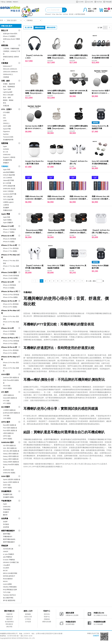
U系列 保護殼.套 (8, 395)
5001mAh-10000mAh (10, 69)
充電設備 (6, 106)
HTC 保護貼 (7, 403)
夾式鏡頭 (6, 524)
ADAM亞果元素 (8, 549)
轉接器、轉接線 (8, 100)
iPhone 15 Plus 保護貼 (10, 344)
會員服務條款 (9, 622)
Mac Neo (59, 14)
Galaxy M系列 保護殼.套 (11, 462)
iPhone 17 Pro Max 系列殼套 (11, 262)
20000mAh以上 (8, 74)
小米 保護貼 (7, 418)
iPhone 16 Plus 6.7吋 (10, 291)
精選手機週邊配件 (8, 531)
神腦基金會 (9, 617)
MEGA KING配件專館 (10, 573)
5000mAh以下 (8, 66)
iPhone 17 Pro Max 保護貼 (11, 267)
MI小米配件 (6, 407)
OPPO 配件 (6, 422)
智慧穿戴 (5, 143)
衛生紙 (71, 14)
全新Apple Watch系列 (10, 34)
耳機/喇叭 (30, 20)
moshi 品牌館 (7, 584)
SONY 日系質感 (8, 191)
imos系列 (6, 568)
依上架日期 (29, 27)
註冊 (95, 9)
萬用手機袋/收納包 (9, 539)
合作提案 (28, 622)
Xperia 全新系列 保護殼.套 (12, 479)
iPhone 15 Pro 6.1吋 (9, 347)
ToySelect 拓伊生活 (9, 595)
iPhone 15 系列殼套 (9, 331)
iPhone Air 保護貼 (9, 242)
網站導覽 (9, 627)
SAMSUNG (7, 155)
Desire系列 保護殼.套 (10, 398)
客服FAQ (47, 617)
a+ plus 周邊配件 (9, 554)
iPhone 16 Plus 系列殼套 (11, 295)
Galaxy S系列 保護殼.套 (11, 456)
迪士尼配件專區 (8, 598)
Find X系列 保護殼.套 (10, 428)
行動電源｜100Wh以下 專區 (11, 53)
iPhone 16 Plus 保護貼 (10, 297)
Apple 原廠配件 (8, 223)
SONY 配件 (6, 476)
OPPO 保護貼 (8, 439)
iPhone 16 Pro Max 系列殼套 (11, 318)
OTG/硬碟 (6, 112)
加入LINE (89, 2)
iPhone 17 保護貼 (9, 232)
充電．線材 (5, 81)
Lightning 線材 (8, 92)
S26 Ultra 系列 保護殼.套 (11, 451)
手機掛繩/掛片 (8, 537)
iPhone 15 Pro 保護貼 (10, 353)
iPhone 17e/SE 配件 (9, 272)
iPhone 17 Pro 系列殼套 (11, 248)
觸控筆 (5, 515)
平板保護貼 (7, 509)
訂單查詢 (28, 619)
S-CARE (80, 2)
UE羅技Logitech (8, 202)
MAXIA (5, 581)
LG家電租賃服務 (80, 14)
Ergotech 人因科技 (9, 157)
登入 (90, 9)
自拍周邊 (5, 518)
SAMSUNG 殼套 (8, 470)
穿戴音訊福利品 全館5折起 (11, 58)
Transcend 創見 (8, 137)
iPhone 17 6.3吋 (8, 226)
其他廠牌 (6, 208)
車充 (5, 103)
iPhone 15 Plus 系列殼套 (11, 341)
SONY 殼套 (7, 485)
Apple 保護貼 (7, 220)
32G (4, 115)
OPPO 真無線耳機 (9, 186)
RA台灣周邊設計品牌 (10, 590)
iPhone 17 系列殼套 (9, 229)
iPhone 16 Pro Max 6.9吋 (10, 312)
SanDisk (6, 134)
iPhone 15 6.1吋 (8, 328)
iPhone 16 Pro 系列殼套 (11, 304)
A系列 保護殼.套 (8, 433)
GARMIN (6, 149)
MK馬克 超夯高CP (9, 576)
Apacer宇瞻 (7, 129)
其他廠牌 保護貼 (8, 497)
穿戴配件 (6, 163)
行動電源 (5, 63)
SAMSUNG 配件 (8, 442)
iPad (54, 14)
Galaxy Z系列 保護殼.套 (11, 454)
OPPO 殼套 (7, 436)
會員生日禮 (28, 617)
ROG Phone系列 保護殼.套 (11, 382)
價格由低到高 (51, 27)
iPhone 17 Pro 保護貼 (10, 251)
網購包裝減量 (47, 622)
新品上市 (5, 30)
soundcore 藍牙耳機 (10, 194)
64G (4, 118)
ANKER (6, 552)
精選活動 (5, 45)
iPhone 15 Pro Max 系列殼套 (11, 364)
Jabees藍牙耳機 (8, 180)
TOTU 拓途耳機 (8, 199)
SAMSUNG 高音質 (9, 189)
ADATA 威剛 (7, 126)
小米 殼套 (6, 416)
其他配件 (6, 512)
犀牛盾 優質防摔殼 (9, 600)
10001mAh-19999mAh (10, 72)
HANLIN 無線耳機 (9, 175)
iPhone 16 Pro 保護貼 (10, 307)
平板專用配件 (6, 501)
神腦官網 (9, 614)
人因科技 (6, 205)
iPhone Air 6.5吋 (8, 236)
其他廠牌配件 (6, 491)
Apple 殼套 (7, 217)
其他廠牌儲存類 (8, 140)
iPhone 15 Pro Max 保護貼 (11, 369)
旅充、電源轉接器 (9, 87)
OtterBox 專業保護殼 (10, 587)
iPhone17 (48, 14)
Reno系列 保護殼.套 (10, 425)
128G (5, 121)
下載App (3, 2)
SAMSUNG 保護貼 (9, 473)
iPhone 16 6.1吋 (8, 282)
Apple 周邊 (6, 214)
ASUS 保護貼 (7, 388)
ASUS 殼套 (7, 386)
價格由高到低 (39, 27)
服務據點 (9, 2)
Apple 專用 (7, 170)
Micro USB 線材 (8, 95)
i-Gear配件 (7, 565)
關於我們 (9, 619)
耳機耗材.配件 (8, 210)
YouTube (98, 2)
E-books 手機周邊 (9, 560)
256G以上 (6, 123)
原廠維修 (47, 619)
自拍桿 (5, 522)
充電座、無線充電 (9, 84)
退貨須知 (47, 614)
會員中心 (92, 11)
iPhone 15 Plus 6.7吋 (10, 338)
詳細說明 (96, 635)
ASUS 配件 (6, 374)
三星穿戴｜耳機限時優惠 (11, 49)
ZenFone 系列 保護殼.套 (11, 378)
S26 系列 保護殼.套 (9, 445)
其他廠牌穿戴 (7, 160)
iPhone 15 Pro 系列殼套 (11, 350)
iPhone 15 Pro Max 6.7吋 (10, 358)
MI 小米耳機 (7, 183)
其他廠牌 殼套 (8, 494)
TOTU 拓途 (7, 592)
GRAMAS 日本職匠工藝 (11, 562)
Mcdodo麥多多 (8, 579)
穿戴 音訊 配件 (12, 20)
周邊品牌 (5, 546)
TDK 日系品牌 (8, 197)
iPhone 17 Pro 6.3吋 (9, 245)
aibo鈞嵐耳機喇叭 (9, 172)
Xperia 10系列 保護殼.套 (11, 482)
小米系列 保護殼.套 (9, 410)
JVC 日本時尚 (8, 178)
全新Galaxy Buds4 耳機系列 (12, 40)
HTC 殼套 (6, 401)
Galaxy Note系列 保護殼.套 (11, 466)
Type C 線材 (7, 89)
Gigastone (6, 131)
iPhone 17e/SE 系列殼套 (11, 276)
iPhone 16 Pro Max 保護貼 (11, 323)
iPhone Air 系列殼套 (10, 239)
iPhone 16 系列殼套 (9, 285)
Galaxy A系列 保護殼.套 (11, 459)
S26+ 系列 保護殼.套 (10, 448)
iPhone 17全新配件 (9, 36)
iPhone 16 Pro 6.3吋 (9, 301)
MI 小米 (6, 152)
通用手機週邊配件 (9, 542)
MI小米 (5, 571)
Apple (5, 146)
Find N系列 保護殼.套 (10, 431)
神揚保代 (15, 2)
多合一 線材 (7, 97)
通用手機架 (7, 534)
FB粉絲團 (107, 2)
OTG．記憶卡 (6, 109)
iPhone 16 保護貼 (9, 288)
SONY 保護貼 (8, 488)
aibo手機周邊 (7, 557)
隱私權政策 (9, 624)
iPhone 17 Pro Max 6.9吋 (10, 256)
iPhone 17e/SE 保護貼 (10, 278)
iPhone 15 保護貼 (9, 334)
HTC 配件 (5, 392)
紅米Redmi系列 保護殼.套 (11, 413)
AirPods (65, 14)
